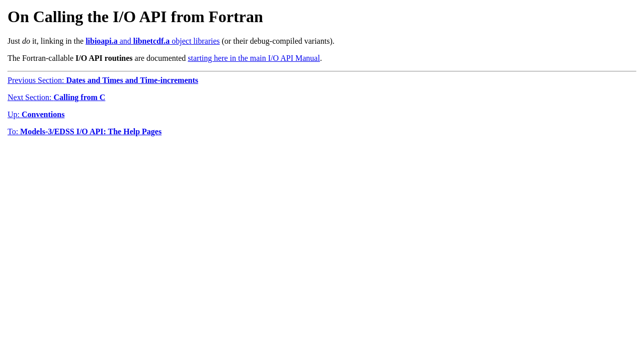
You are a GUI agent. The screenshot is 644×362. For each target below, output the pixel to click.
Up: (36, 114)
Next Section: (56, 97)
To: (85, 131)
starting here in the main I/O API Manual (254, 58)
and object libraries (153, 41)
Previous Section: (103, 80)
